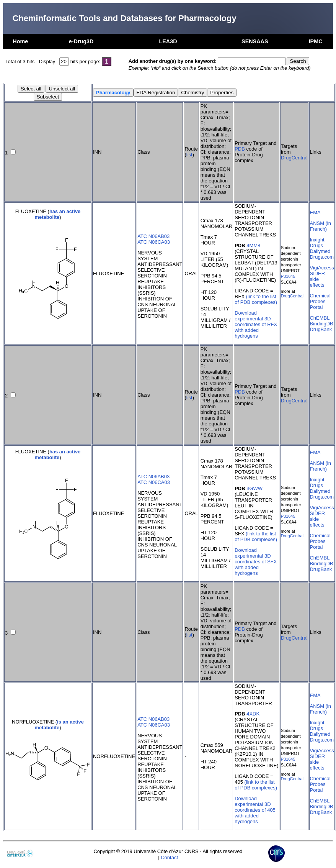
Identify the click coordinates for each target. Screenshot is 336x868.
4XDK (253, 714)
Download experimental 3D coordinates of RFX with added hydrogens (256, 324)
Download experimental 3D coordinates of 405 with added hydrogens (255, 810)
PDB (240, 149)
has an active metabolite (57, 214)
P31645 (288, 276)
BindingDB (322, 324)
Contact (169, 857)
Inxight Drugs (317, 243)
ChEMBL (320, 318)
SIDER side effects (318, 279)
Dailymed (320, 251)
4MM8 (253, 245)
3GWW (254, 488)
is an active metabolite (59, 725)
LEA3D (168, 41)
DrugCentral (294, 158)
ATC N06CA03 (154, 242)
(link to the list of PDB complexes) (256, 299)
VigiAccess (322, 268)
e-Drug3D (81, 41)
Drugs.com (322, 257)
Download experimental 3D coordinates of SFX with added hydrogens (256, 562)
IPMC (316, 41)
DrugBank (321, 329)
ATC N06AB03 (153, 236)
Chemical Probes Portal (320, 301)
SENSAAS (255, 41)
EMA (315, 212)
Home (20, 41)
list (189, 155)
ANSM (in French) (321, 226)
